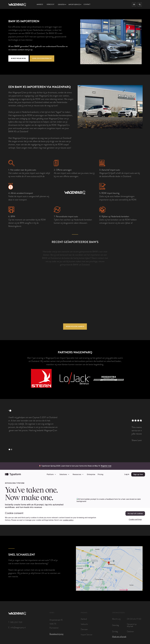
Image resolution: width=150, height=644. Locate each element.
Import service (74, 5)
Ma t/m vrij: (117, 619)
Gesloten (130, 631)
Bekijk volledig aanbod (75, 326)
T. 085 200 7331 (15, 622)
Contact (87, 4)
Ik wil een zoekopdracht (42, 58)
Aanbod (40, 4)
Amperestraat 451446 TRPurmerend (56, 624)
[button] (63, 5)
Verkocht (50, 4)
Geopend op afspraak (132, 625)
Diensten (61, 5)
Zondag (115, 631)
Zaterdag (115, 625)
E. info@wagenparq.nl (17, 627)
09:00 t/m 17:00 (134, 619)
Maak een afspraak (119, 637)
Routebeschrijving (56, 634)
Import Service (86, 635)
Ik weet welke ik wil (18, 58)
